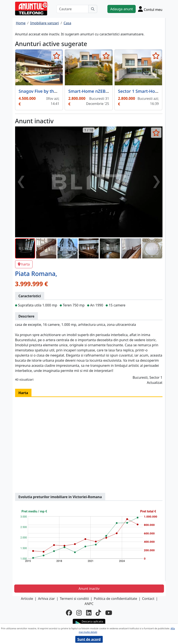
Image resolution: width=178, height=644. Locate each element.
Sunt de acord (89, 639)
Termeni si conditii (74, 599)
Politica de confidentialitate (115, 599)
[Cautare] (73, 9)
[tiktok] (98, 613)
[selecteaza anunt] (56, 56)
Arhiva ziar (46, 599)
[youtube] (109, 613)
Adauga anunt (121, 9)
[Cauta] (93, 9)
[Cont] (150, 9)
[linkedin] (89, 613)
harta (24, 264)
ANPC (89, 604)
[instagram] (79, 613)
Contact (148, 599)
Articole (27, 599)
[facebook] (69, 613)
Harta (23, 393)
